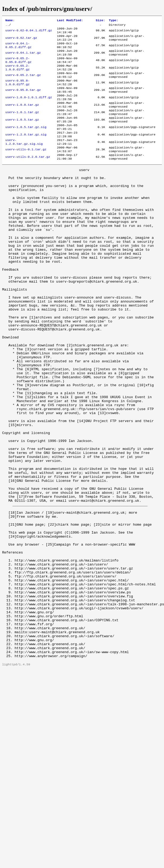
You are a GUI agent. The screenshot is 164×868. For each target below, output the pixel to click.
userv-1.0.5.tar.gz (22, 134)
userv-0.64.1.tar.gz (23, 58)
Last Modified (70, 21)
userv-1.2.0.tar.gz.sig (26, 151)
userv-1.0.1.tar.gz (22, 126)
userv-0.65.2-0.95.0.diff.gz (18, 66)
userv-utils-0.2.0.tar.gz (28, 177)
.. (7, 26)
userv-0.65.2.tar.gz (23, 83)
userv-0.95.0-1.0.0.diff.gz (17, 92)
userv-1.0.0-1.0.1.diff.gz (29, 109)
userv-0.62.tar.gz (21, 41)
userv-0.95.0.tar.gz (23, 100)
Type (114, 21)
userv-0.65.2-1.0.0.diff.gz (17, 75)
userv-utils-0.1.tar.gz (26, 168)
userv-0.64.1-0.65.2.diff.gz (18, 49)
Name (10, 21)
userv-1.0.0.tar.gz (22, 117)
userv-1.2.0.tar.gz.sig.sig (24, 160)
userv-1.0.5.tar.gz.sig (26, 143)
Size (101, 21)
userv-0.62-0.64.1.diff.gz (29, 32)
